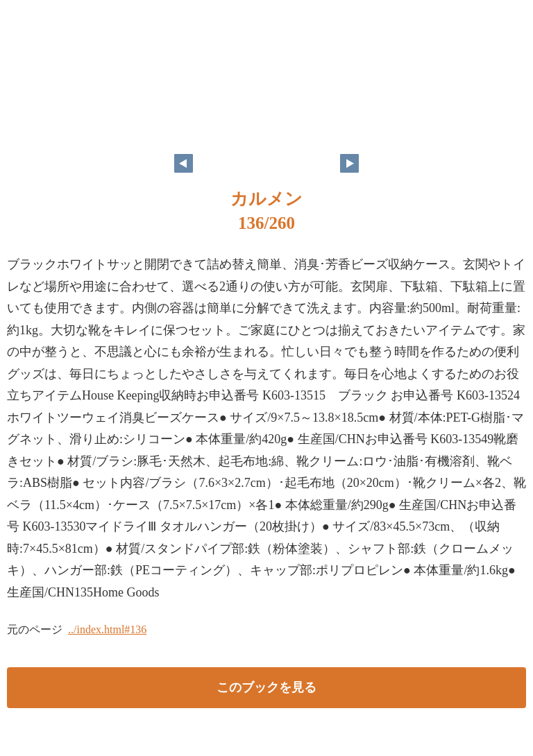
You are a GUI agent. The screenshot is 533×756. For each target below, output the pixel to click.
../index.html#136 (107, 629)
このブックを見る (266, 687)
